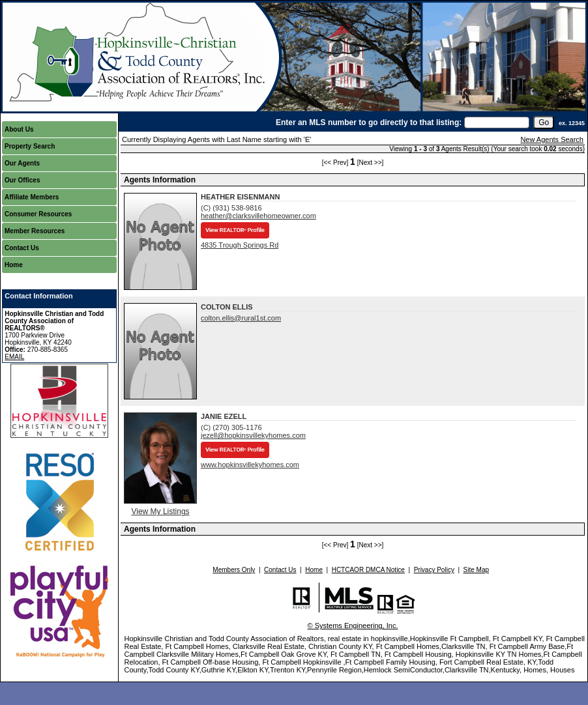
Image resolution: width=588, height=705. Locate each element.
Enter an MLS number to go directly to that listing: (369, 122)
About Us (19, 129)
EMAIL (14, 357)
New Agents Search (552, 139)
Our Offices (22, 180)
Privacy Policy (434, 570)
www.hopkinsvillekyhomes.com (250, 465)
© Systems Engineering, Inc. (353, 626)
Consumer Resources (38, 214)
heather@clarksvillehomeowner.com (258, 216)
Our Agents (22, 163)
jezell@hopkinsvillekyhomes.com (253, 435)
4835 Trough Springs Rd (240, 245)
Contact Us (22, 248)
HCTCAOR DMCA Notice (368, 570)
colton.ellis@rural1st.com (241, 318)
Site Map (476, 570)
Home (14, 265)
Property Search (30, 146)
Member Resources (35, 231)
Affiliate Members (32, 197)
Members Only (234, 570)
